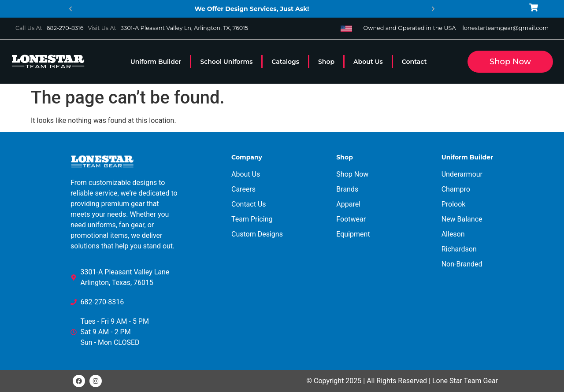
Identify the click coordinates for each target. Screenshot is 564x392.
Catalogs (285, 62)
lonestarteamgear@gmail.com (506, 28)
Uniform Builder (156, 62)
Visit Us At (102, 28)
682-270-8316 (65, 28)
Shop (326, 62)
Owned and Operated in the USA (409, 28)
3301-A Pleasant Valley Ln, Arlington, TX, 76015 (184, 28)
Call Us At (29, 28)
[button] (70, 9)
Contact (414, 62)
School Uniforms (226, 62)
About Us (368, 62)
